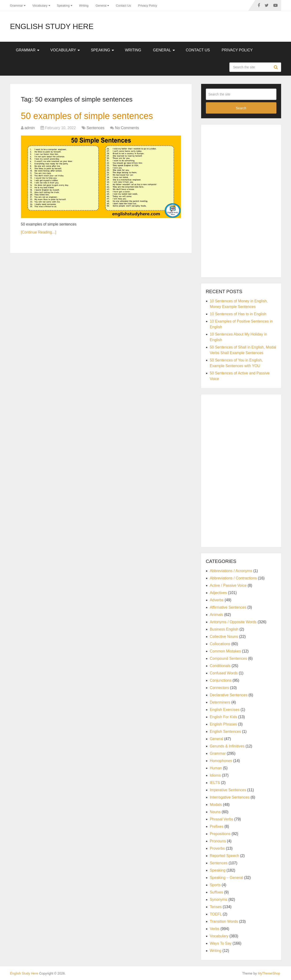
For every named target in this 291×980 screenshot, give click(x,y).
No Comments (127, 128)
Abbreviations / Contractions (233, 578)
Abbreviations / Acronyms (231, 571)
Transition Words (224, 921)
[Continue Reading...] (39, 232)
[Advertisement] (241, 200)
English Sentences (225, 732)
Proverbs (217, 848)
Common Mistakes (225, 651)
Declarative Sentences (229, 695)
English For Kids (224, 717)
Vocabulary (40, 6)
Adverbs (217, 600)
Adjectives (218, 593)
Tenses (216, 907)
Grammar (17, 6)
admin (30, 128)
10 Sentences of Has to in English (238, 314)
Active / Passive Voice (228, 585)
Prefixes (217, 826)
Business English (224, 629)
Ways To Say (221, 943)
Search (276, 67)
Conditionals (220, 666)
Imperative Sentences (228, 790)
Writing (84, 6)
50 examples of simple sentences (87, 116)
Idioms (215, 775)
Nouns (215, 812)
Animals (217, 615)
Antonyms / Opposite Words (233, 622)
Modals (216, 805)
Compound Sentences (228, 658)
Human (216, 768)
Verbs (215, 929)
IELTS (215, 783)
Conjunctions (221, 680)
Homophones (221, 761)
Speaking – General (226, 878)
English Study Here (52, 26)
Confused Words (224, 673)
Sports (215, 885)
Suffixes (217, 892)
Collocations (220, 644)
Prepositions (220, 834)
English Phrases (223, 724)
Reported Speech (225, 856)
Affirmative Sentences (228, 607)
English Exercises (225, 710)
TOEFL (216, 914)
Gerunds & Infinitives (227, 746)
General (101, 6)
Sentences (96, 128)
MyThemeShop (269, 973)
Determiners (220, 702)
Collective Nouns (224, 637)
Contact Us (123, 6)
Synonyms (219, 900)
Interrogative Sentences (230, 797)
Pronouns (218, 841)
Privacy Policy (148, 6)
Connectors (219, 688)
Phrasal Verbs (222, 819)
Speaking (63, 6)
